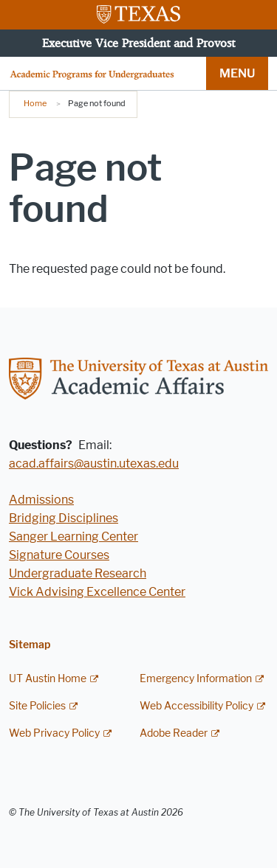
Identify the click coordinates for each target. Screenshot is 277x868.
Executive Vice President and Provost (138, 43)
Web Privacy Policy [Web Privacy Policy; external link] (54, 733)
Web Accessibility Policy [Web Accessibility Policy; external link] (196, 706)
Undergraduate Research (78, 573)
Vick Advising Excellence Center (97, 592)
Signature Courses (59, 555)
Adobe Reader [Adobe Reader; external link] (174, 733)
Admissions (41, 500)
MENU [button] (237, 73)
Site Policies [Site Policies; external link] (37, 706)
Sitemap (30, 645)
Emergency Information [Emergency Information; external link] (196, 679)
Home (35, 103)
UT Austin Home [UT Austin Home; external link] (48, 679)
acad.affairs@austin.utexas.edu (94, 463)
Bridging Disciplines (64, 518)
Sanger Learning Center (73, 537)
